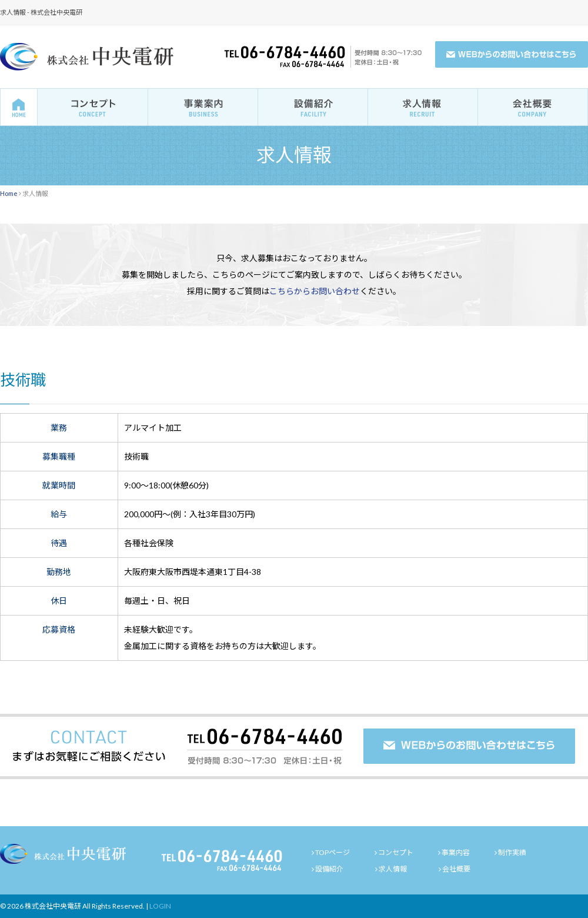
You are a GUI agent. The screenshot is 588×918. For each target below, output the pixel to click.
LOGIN (160, 906)
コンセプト (396, 852)
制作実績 (512, 852)
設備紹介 (329, 869)
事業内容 (456, 852)
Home (9, 193)
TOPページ (333, 852)
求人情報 (393, 869)
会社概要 (456, 869)
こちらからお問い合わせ (315, 291)
